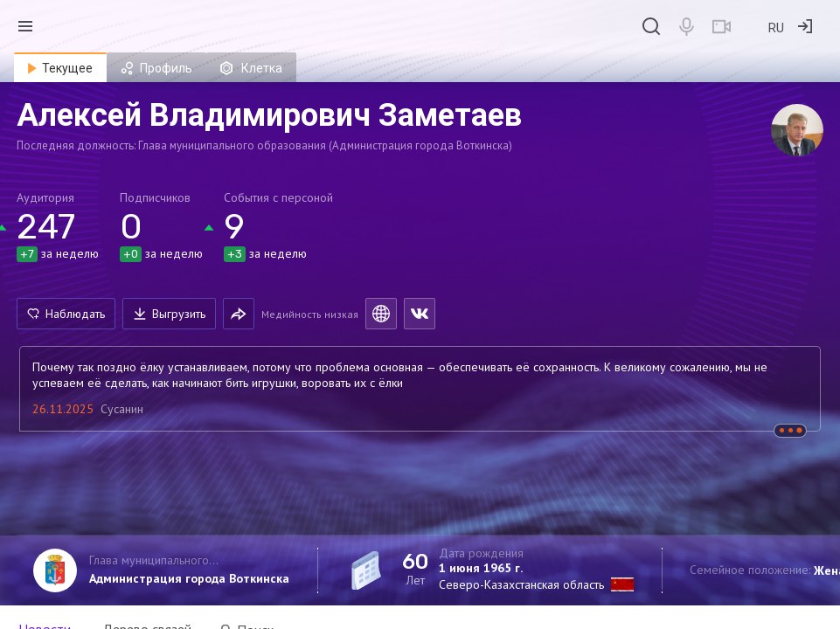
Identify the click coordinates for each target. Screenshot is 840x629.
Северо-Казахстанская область (521, 584)
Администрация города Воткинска (189, 578)
